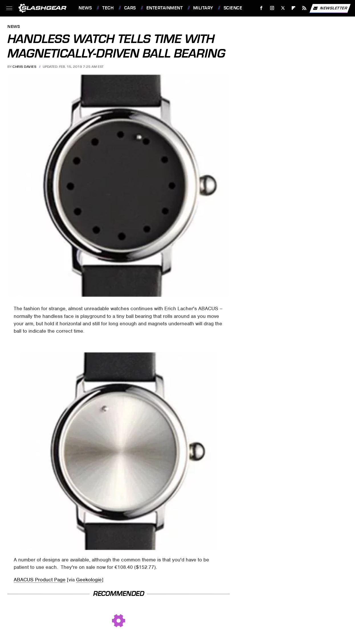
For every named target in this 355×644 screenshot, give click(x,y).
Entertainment (165, 8)
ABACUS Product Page (40, 580)
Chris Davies (24, 67)
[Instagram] (272, 8)
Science (233, 8)
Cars (130, 8)
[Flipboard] (294, 8)
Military (203, 8)
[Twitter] (283, 8)
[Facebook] (261, 8)
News (85, 8)
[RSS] (304, 8)
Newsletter (330, 8)
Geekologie (89, 580)
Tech (108, 8)
